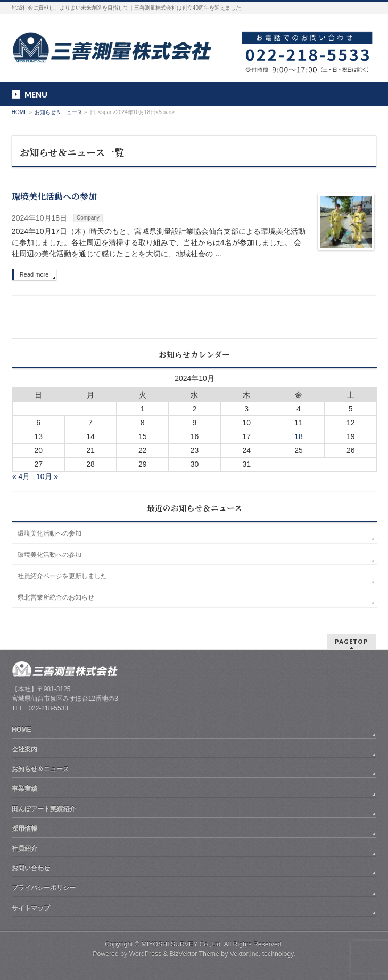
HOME (22, 730)
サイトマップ (31, 908)
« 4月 (21, 476)
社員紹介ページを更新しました (62, 576)
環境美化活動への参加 (54, 196)
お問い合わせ (31, 868)
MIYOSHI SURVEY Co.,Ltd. (182, 944)
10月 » (47, 476)
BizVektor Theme (194, 954)
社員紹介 (24, 848)
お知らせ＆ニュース (40, 769)
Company (88, 218)
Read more (34, 274)
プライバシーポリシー (44, 888)
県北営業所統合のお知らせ (56, 597)
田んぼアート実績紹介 (44, 809)
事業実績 (24, 789)
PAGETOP (352, 641)
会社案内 (24, 749)
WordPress (146, 954)
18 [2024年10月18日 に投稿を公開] (299, 436)
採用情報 (24, 829)
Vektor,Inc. (245, 954)
